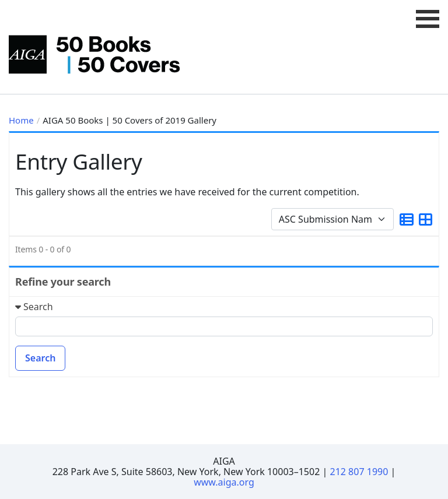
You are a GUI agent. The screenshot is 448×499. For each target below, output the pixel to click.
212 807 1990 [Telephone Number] (359, 472)
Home (21, 120)
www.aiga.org (224, 482)
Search (40, 358)
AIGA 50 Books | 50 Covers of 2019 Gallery (129, 120)
